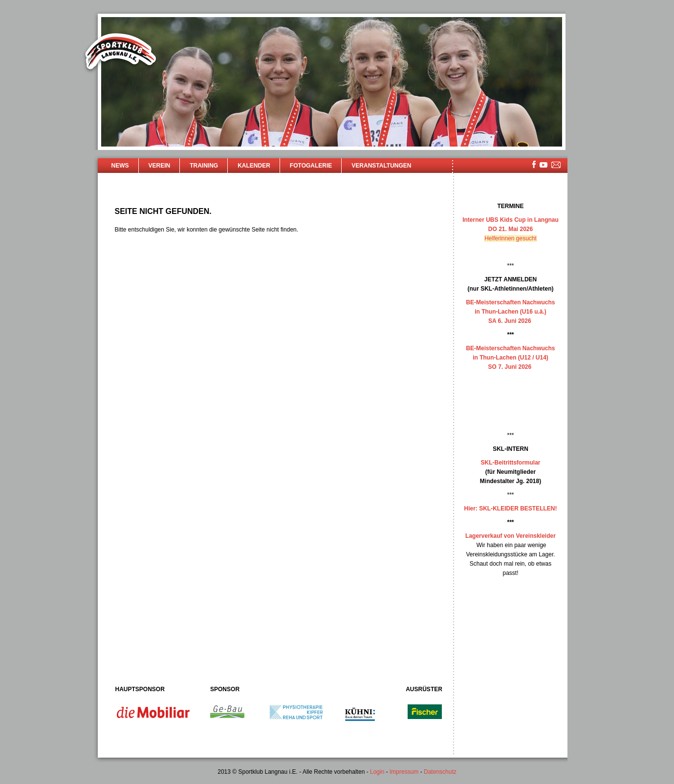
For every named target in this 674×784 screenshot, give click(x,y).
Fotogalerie (311, 166)
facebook (534, 164)
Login (377, 772)
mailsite (556, 165)
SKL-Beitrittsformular (510, 463)
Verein (160, 166)
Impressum (404, 772)
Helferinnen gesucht (511, 238)
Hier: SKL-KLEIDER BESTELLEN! (510, 509)
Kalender (254, 166)
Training (204, 166)
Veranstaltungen (381, 166)
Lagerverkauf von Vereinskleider (511, 536)
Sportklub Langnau (121, 53)
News (120, 166)
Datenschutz (440, 772)
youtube (544, 165)
